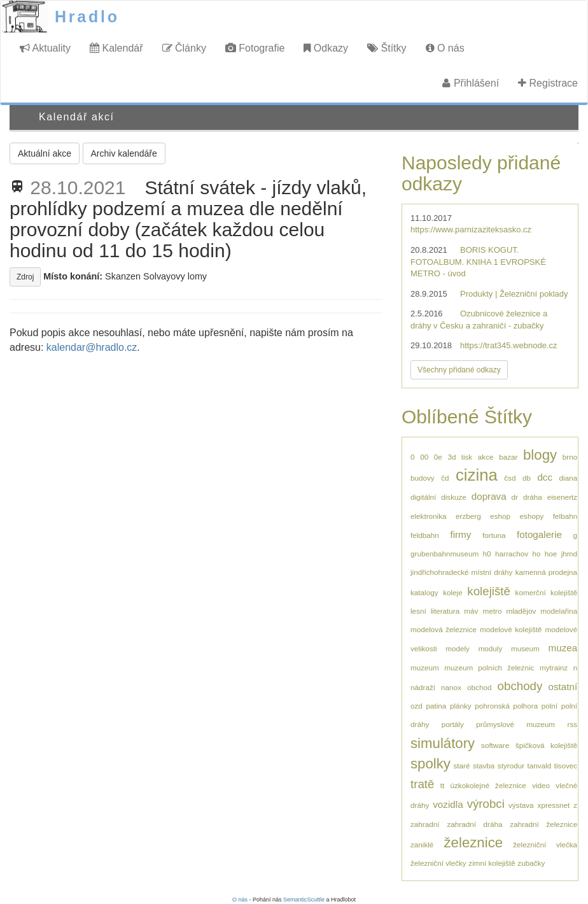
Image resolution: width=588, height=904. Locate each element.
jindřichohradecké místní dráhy (461, 572)
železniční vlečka (545, 844)
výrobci (486, 804)
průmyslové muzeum (515, 724)
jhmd (569, 554)
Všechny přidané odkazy (459, 370)
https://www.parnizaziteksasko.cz (471, 230)
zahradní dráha (474, 824)
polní (549, 706)
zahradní (425, 824)
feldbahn (425, 535)
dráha (533, 497)
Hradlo (87, 17)
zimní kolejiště (492, 863)
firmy (460, 534)
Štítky (387, 48)
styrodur (511, 766)
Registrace (548, 83)
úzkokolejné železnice (488, 785)
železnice (474, 843)
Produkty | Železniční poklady (514, 294)
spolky (430, 764)
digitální (423, 497)
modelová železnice (444, 629)
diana (569, 478)
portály (453, 724)
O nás (445, 48)
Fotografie (255, 48)
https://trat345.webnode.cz (508, 345)
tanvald (540, 766)
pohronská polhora (506, 706)
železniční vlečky (438, 863)
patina (436, 706)
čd (445, 478)
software (495, 745)
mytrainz (554, 667)
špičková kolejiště (546, 745)
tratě (422, 784)
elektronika (429, 516)
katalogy (424, 592)
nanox (451, 687)
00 (424, 457)
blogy (540, 455)
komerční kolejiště (547, 592)
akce (486, 457)
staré (461, 766)
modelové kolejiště (511, 629)
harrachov (512, 554)
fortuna (494, 535)
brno (570, 457)
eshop (500, 516)
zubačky (531, 863)
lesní (418, 611)
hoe (551, 554)
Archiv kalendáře (124, 153)
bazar (508, 457)
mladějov (521, 611)
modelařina (559, 611)
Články (184, 48)
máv (471, 611)
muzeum (425, 667)
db (527, 478)
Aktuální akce (45, 153)
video (541, 785)
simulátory (443, 743)
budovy (423, 478)
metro (493, 611)
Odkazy (326, 48)
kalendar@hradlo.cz (92, 347)
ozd (416, 706)
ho (536, 554)
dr (515, 497)
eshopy (532, 516)
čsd (510, 478)
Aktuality (45, 48)
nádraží (423, 687)
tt (443, 785)
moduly (491, 648)
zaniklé (422, 844)
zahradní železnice (543, 824)
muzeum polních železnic (489, 667)
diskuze (454, 497)
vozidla (448, 804)
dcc (545, 477)
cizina (477, 475)
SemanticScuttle (304, 900)
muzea (563, 648)
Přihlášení (471, 83)
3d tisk (460, 457)
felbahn (565, 516)
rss (573, 724)
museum (525, 648)
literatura (445, 611)
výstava (521, 805)
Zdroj (25, 277)
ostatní (563, 687)
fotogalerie (539, 534)
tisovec (566, 766)
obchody (520, 686)
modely (458, 648)
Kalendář (116, 48)
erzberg (468, 516)
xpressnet (554, 805)
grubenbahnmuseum (444, 554)
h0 (487, 554)
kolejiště (489, 591)
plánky (461, 706)
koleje (453, 592)
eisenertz (562, 497)
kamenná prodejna (546, 572)
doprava (489, 496)
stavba (484, 766)
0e (438, 457)
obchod (479, 687)
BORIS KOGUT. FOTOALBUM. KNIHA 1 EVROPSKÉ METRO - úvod (478, 262)
